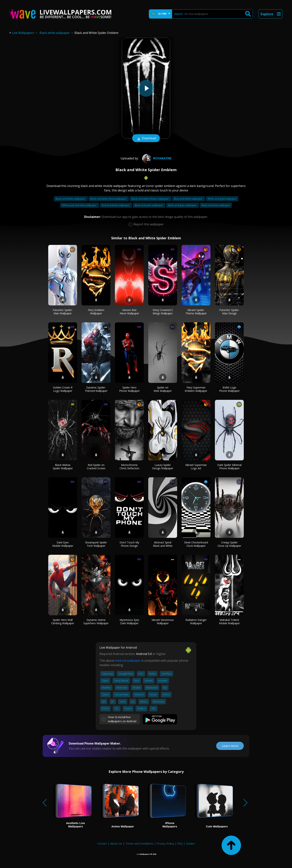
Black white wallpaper (55, 33)
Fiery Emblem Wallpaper (96, 312)
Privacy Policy (165, 843)
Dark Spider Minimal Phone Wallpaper (229, 467)
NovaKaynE (156, 158)
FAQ (180, 843)
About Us (116, 843)
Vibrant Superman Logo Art (196, 467)
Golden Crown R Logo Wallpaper (63, 389)
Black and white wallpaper (71, 199)
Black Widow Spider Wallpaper (63, 467)
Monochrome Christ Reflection (129, 467)
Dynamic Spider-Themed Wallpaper (96, 389)
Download (146, 139)
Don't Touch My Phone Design (129, 544)
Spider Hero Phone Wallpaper (129, 389)
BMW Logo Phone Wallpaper (229, 389)
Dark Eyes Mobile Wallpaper (63, 544)
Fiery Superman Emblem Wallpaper (196, 389)
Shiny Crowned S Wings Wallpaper (163, 312)
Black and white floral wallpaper (109, 199)
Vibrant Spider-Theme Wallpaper (196, 312)
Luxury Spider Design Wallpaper (163, 467)
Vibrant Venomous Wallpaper (163, 622)
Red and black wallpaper (116, 205)
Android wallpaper (128, 661)
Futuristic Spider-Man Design (229, 312)
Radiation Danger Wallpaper (196, 622)
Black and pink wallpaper (149, 205)
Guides (190, 843)
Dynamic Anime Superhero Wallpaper (96, 622)
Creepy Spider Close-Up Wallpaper (229, 544)
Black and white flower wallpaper (150, 199)
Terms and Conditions (139, 843)
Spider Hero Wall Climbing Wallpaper (63, 622)
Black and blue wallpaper (216, 205)
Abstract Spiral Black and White (163, 544)
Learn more (230, 746)
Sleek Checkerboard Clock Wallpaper (196, 544)
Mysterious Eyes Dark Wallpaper (129, 622)
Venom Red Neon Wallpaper (129, 312)
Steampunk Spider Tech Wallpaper (96, 544)
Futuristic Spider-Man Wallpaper (63, 312)
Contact (102, 843)
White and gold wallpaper (222, 199)
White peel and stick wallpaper (80, 205)
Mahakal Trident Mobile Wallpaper (229, 622)
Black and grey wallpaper (182, 205)
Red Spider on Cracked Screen (96, 467)
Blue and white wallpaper (189, 199)
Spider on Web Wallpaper (163, 389)
